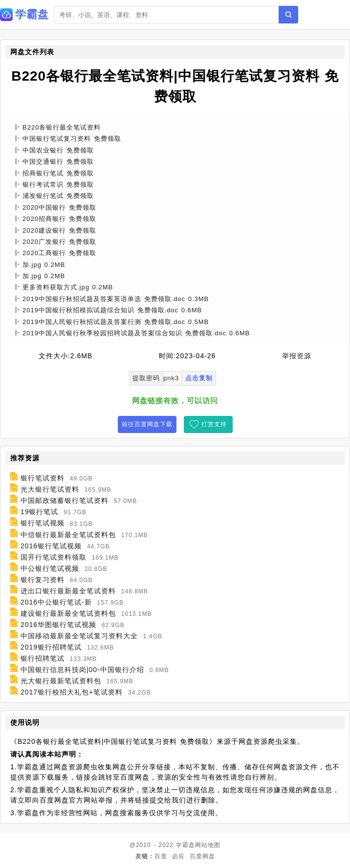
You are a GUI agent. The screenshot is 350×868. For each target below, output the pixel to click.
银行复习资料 (43, 580)
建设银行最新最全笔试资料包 (68, 613)
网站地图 (208, 845)
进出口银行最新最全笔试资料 (68, 591)
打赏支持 (214, 424)
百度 (161, 856)
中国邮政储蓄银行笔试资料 (65, 500)
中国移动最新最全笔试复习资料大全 (79, 636)
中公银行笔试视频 (50, 568)
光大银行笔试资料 (50, 489)
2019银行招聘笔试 (51, 647)
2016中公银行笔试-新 (56, 602)
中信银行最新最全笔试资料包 (68, 535)
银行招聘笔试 (43, 658)
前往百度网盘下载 (147, 424)
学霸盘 (186, 845)
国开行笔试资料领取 (54, 557)
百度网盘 (202, 856)
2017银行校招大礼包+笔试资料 (72, 692)
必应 (178, 856)
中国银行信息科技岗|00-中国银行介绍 (82, 670)
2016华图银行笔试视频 (58, 625)
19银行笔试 (40, 512)
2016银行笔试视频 (51, 546)
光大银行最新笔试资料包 (61, 681)
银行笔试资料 (43, 478)
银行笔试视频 (43, 523)
